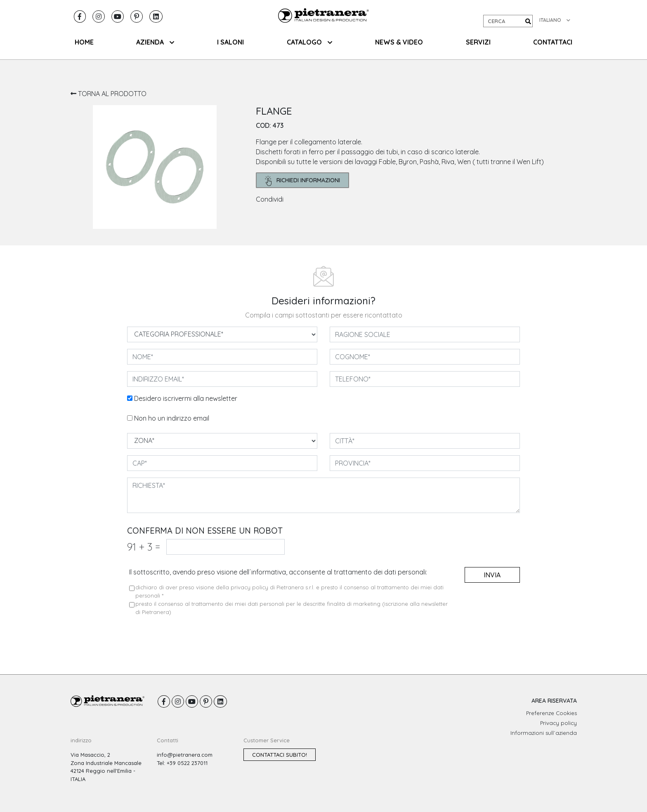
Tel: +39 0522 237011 (182, 763)
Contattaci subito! (280, 755)
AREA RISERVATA (554, 701)
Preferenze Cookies (551, 713)
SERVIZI (478, 42)
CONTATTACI (553, 42)
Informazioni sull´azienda (544, 733)
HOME (84, 42)
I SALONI (230, 42)
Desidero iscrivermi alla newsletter (186, 398)
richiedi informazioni (303, 181)
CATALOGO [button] (309, 42)
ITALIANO (555, 20)
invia (492, 575)
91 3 (144, 547)
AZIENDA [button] (155, 42)
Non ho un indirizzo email (172, 418)
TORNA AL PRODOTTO (109, 94)
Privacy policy (558, 723)
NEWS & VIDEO (399, 42)
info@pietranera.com (185, 755)
